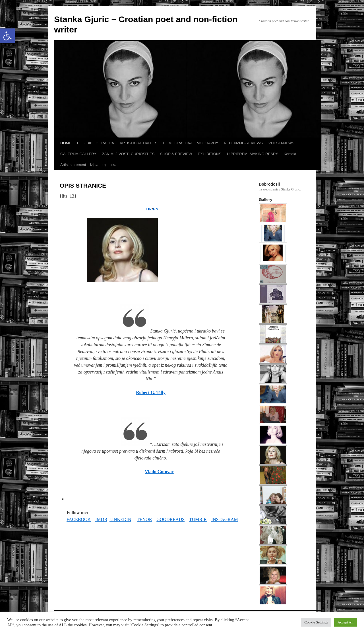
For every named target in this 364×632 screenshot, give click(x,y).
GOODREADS (170, 519)
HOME (66, 143)
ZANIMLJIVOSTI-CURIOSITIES (128, 154)
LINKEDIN (120, 519)
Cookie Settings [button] (316, 622)
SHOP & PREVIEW (176, 154)
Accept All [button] (346, 622)
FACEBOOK (79, 519)
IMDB (101, 519)
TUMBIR (198, 519)
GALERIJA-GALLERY (78, 154)
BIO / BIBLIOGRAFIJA (96, 143)
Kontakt (290, 154)
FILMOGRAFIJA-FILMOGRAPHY (191, 143)
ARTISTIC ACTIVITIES (139, 143)
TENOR (144, 519)
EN (156, 209)
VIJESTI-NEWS (281, 143)
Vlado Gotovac (159, 472)
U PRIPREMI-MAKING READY (253, 154)
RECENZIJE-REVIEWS (243, 143)
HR (149, 209)
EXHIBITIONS (210, 154)
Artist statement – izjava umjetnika (88, 165)
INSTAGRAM (225, 519)
